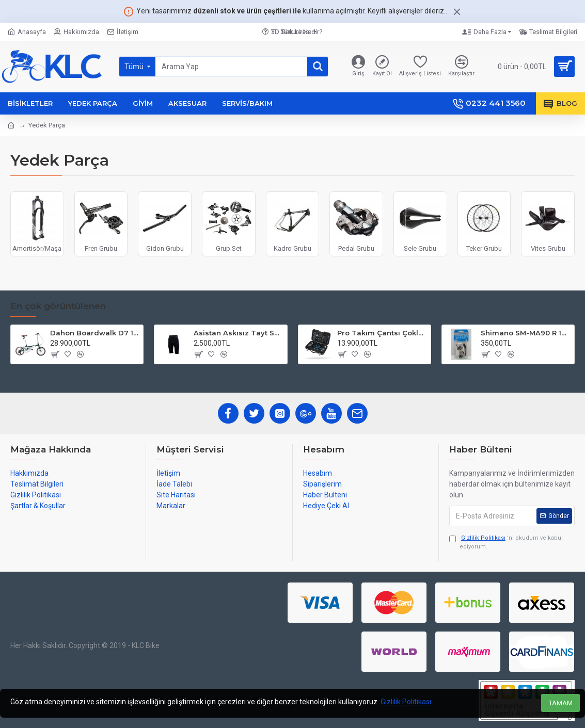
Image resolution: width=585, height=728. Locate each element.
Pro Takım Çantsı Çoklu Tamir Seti (382, 333)
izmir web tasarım (201, 651)
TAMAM (561, 703)
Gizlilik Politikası (406, 702)
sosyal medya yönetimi (238, 651)
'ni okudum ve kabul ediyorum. (506, 542)
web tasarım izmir (172, 651)
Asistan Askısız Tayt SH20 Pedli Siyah (239, 333)
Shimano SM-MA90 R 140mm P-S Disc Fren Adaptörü (526, 333)
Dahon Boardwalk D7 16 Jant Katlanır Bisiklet (95, 333)
